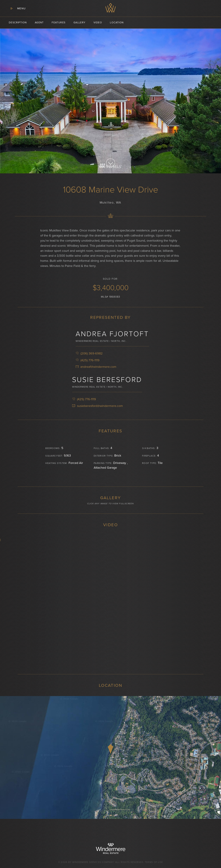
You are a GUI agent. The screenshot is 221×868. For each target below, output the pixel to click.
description (18, 23)
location (117, 23)
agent (39, 23)
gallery (80, 23)
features (59, 23)
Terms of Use (154, 862)
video (98, 23)
